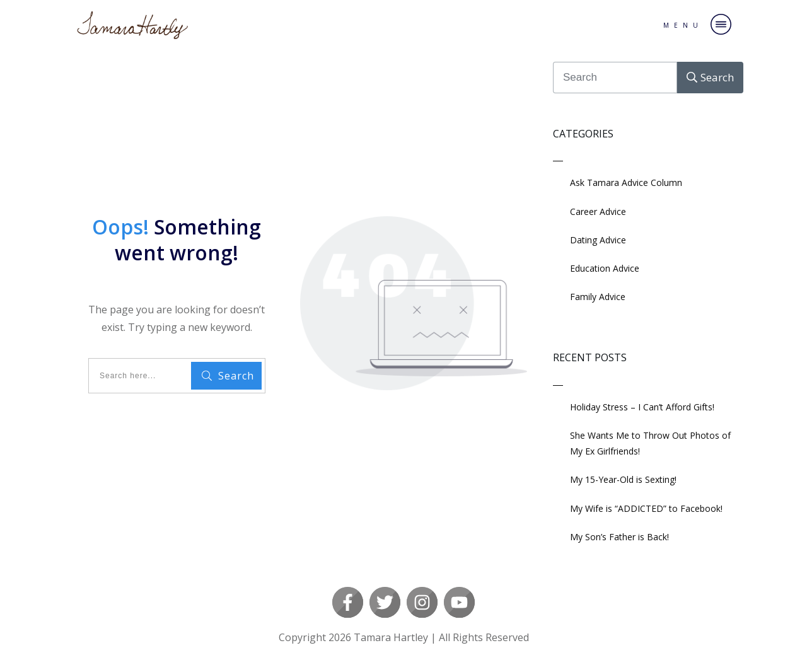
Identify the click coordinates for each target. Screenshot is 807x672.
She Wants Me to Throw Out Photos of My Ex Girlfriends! (650, 443)
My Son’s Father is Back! (619, 537)
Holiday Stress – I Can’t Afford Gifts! (642, 407)
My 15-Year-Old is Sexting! (623, 479)
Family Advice (598, 297)
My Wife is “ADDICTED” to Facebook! (646, 508)
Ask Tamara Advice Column (626, 182)
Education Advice (605, 268)
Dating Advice (598, 240)
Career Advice (598, 211)
